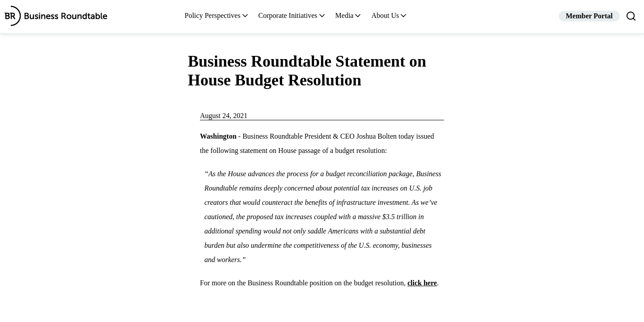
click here (422, 283)
